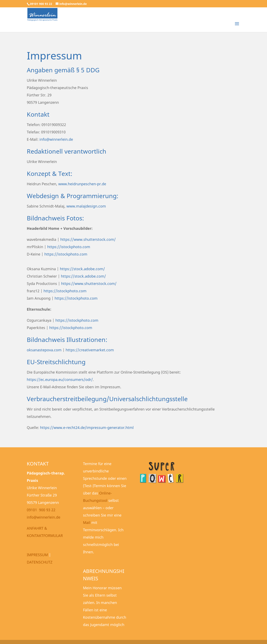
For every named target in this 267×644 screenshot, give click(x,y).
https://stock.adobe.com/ (82, 269)
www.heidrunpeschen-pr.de (82, 184)
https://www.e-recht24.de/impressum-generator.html (87, 427)
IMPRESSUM (37, 555)
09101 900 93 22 (41, 510)
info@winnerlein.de (56, 139)
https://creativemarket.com (90, 350)
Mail (87, 522)
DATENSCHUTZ (40, 562)
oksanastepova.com (44, 350)
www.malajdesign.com (86, 206)
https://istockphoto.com (69, 247)
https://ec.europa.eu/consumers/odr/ (60, 379)
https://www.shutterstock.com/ (88, 239)
